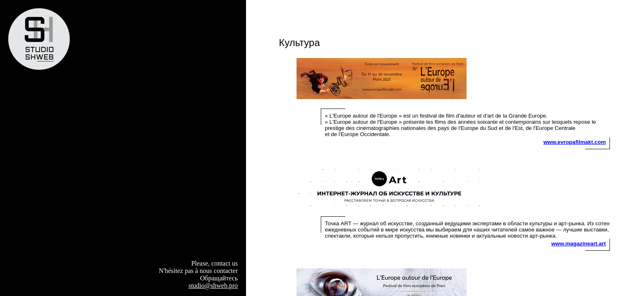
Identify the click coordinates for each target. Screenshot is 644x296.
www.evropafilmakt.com (575, 142)
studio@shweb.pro (213, 286)
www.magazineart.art (578, 244)
